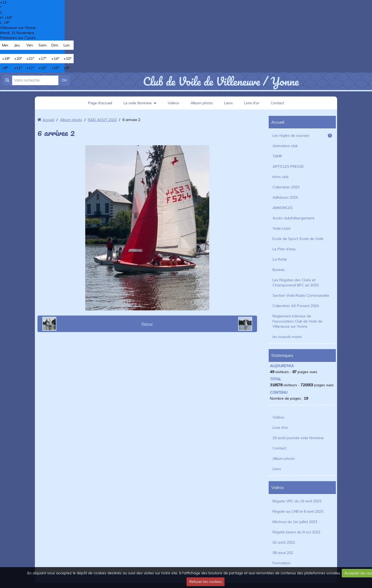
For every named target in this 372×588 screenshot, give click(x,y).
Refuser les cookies (206, 582)
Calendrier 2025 (286, 187)
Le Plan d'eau (284, 249)
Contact (278, 103)
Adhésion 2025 (285, 197)
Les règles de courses (302, 135)
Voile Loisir (282, 228)
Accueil (48, 120)
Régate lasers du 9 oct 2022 (296, 532)
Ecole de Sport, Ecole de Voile (298, 239)
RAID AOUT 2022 (102, 120)
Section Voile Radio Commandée (301, 295)
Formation (281, 563)
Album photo (202, 103)
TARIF (277, 156)
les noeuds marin (287, 337)
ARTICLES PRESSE (288, 166)
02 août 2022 (284, 542)
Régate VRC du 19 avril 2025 (297, 501)
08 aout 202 (283, 553)
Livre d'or (252, 103)
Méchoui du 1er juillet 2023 (295, 522)
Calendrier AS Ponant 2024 (296, 306)
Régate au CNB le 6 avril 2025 (298, 511)
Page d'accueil (99, 103)
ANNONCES (283, 208)
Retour (147, 324)
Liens (229, 103)
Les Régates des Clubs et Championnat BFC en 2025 (296, 283)
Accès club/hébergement (293, 218)
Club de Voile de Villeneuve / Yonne (221, 81)
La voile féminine (137, 103)
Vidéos (174, 103)
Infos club (281, 177)
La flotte (280, 259)
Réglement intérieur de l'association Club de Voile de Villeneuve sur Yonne (297, 321)
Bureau (279, 270)
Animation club (285, 146)
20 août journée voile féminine (298, 438)
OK (64, 80)
